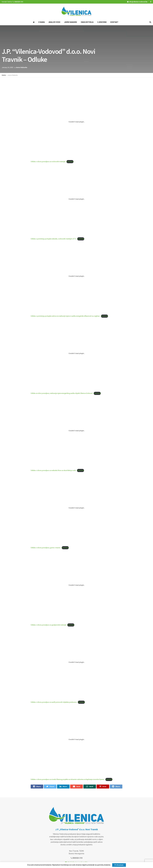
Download (70, 162)
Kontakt (114, 22)
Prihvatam (119, 865)
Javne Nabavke (71, 22)
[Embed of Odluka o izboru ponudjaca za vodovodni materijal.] (76, 122)
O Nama (42, 22)
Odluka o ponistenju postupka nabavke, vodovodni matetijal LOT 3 (53, 239)
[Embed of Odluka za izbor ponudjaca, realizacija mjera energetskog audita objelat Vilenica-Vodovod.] (76, 353)
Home (4, 75)
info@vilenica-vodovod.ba (137, 2)
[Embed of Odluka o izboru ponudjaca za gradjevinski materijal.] (76, 585)
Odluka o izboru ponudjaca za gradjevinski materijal (48, 625)
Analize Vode (54, 22)
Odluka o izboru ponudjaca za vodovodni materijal (48, 162)
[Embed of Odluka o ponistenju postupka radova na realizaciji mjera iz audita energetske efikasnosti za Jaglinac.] (76, 276)
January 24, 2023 (8, 67)
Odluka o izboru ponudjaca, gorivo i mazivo (46, 548)
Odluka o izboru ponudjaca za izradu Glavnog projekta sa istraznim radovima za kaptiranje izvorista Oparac (67, 779)
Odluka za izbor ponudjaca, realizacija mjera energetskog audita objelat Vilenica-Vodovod (62, 393)
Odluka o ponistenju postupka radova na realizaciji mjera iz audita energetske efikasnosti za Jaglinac (65, 316)
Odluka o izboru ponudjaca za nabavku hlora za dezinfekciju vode (53, 470)
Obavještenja (87, 22)
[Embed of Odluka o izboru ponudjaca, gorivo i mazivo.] (76, 508)
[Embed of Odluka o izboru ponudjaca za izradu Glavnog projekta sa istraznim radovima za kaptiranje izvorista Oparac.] (76, 740)
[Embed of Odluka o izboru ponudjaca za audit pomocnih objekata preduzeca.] (76, 662)
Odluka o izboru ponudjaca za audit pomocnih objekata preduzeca (54, 702)
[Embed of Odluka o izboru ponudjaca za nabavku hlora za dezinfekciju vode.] (76, 431)
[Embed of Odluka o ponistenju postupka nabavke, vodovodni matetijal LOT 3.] (76, 199)
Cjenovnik (102, 22)
